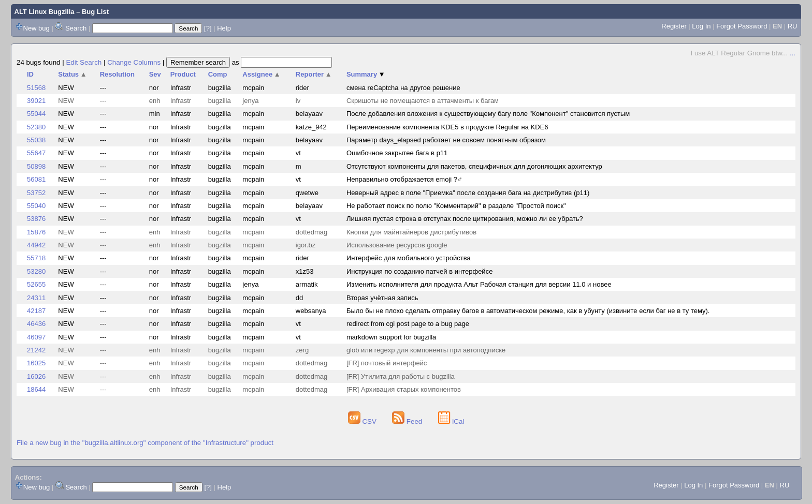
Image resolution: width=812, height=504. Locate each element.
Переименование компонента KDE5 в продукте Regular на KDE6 (447, 127)
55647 (36, 153)
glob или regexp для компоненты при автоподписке (426, 350)
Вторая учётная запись (382, 298)
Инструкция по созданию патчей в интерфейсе (419, 271)
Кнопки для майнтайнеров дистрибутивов (411, 232)
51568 (36, 88)
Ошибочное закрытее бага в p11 (397, 153)
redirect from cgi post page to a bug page (408, 324)
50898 (36, 166)
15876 (36, 232)
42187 (36, 311)
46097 (36, 337)
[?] (208, 28)
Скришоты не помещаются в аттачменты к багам (423, 101)
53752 (36, 193)
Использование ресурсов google (397, 245)
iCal (451, 421)
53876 (36, 219)
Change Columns (134, 62)
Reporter (314, 74)
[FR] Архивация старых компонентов (404, 389)
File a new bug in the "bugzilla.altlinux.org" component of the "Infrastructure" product (145, 443)
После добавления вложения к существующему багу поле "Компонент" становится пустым (488, 114)
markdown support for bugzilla (391, 337)
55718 (36, 258)
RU (793, 26)
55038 (36, 140)
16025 (36, 363)
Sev (155, 74)
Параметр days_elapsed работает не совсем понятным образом (446, 140)
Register (674, 26)
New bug (37, 28)
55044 (36, 114)
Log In (701, 26)
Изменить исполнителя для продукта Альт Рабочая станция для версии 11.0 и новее (479, 284)
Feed (408, 421)
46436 (36, 324)
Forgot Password (742, 26)
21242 (36, 350)
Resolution (117, 74)
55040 (36, 206)
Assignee (261, 74)
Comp (218, 74)
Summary (366, 74)
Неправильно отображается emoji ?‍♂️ (404, 179)
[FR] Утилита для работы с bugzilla (401, 376)
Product (183, 74)
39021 (36, 101)
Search (76, 28)
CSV (363, 421)
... (793, 53)
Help (224, 28)
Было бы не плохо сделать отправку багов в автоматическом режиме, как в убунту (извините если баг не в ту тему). (528, 311)
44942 (36, 245)
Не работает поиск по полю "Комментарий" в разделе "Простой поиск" (456, 206)
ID (30, 74)
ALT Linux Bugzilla (45, 12)
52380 (36, 127)
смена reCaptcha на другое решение (403, 88)
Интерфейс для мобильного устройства (409, 258)
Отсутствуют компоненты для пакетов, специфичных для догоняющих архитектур (474, 166)
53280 (36, 271)
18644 (36, 389)
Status (72, 74)
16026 (36, 376)
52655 (36, 284)
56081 (36, 179)
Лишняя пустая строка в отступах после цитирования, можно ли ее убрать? (465, 219)
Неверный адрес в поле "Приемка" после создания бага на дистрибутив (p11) (468, 193)
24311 (36, 298)
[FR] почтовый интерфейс (387, 363)
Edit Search (84, 62)
